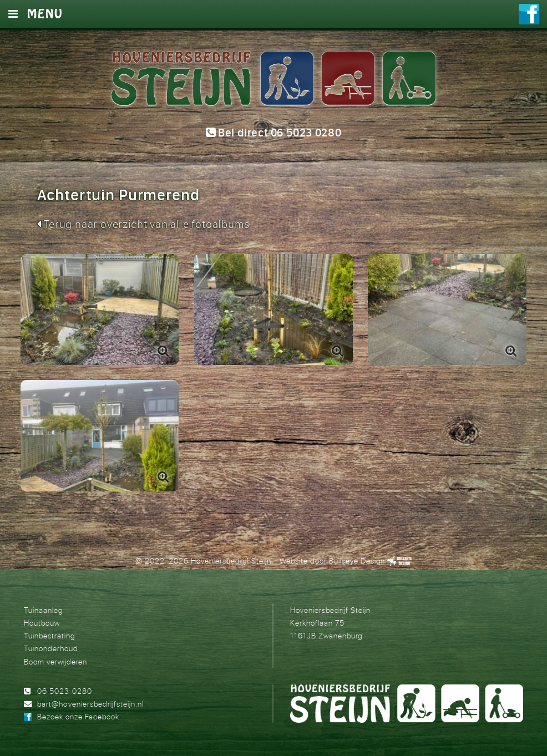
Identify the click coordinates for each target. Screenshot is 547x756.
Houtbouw (42, 623)
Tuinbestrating (49, 635)
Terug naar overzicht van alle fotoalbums (143, 224)
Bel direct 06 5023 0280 (273, 133)
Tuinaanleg (43, 610)
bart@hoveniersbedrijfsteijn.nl (90, 704)
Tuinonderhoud (51, 648)
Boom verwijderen (55, 661)
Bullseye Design (357, 560)
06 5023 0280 (64, 691)
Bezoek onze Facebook (78, 716)
